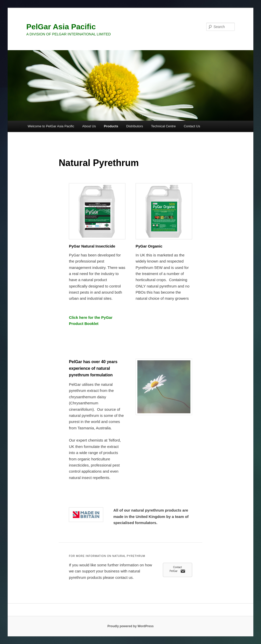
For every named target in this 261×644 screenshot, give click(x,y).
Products (111, 126)
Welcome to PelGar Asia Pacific (51, 126)
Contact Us (192, 126)
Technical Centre (164, 126)
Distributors (135, 126)
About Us (89, 126)
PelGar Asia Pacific (61, 27)
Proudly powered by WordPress (130, 626)
